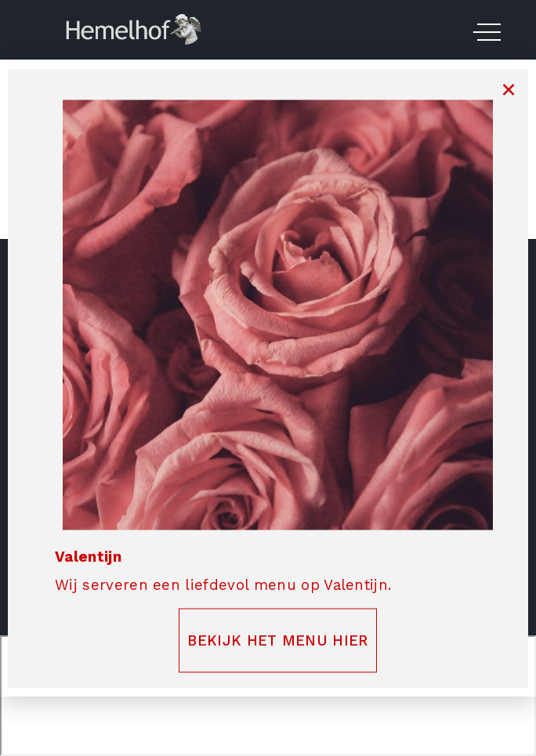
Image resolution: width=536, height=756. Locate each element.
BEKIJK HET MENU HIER (277, 640)
